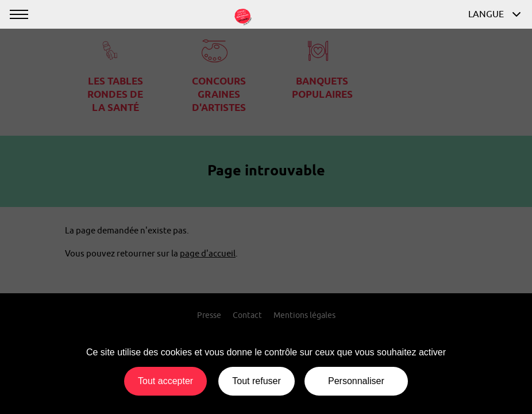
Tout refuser (256, 381)
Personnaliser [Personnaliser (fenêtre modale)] (356, 381)
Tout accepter (165, 381)
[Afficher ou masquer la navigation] (19, 14)
